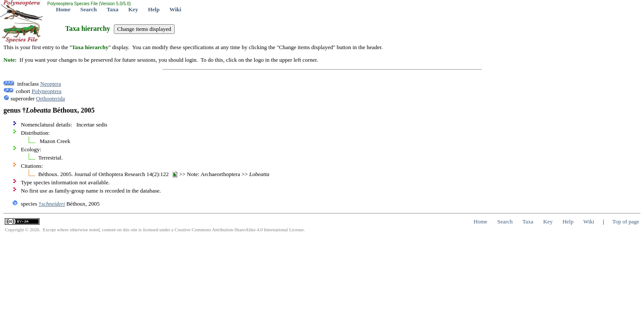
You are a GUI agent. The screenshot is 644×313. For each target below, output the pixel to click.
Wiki (175, 9)
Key (133, 9)
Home (63, 9)
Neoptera (51, 84)
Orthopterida (50, 98)
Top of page (626, 221)
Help (154, 9)
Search (89, 9)
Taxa (113, 9)
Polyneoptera (47, 91)
